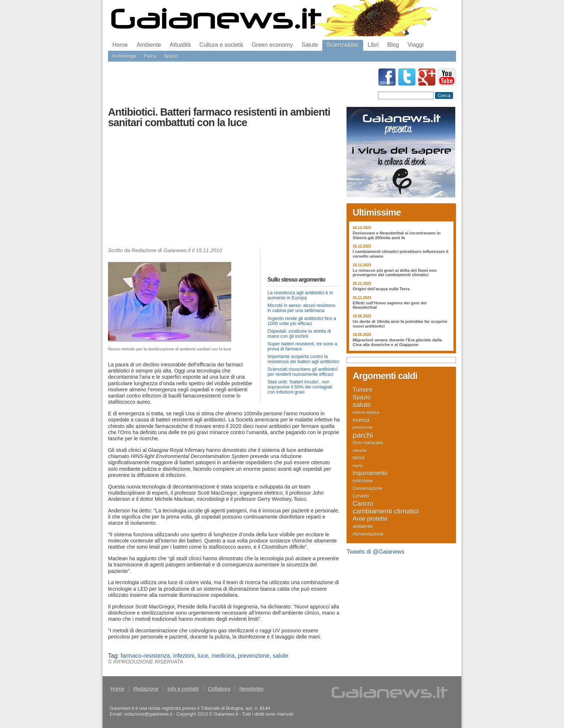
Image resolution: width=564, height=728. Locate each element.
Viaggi (416, 45)
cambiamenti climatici (386, 511)
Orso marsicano (368, 443)
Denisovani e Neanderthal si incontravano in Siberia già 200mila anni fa (397, 235)
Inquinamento (370, 473)
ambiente (363, 526)
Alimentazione (368, 534)
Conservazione (368, 488)
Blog (393, 45)
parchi (363, 435)
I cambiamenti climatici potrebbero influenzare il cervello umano (401, 254)
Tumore (363, 390)
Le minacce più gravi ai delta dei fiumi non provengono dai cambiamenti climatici (395, 273)
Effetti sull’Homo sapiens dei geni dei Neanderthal (390, 305)
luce (203, 656)
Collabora (219, 689)
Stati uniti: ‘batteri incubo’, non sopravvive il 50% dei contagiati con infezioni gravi (300, 387)
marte (358, 466)
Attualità (180, 45)
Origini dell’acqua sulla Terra (381, 289)
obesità (360, 450)
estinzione (363, 481)
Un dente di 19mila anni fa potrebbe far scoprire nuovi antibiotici (400, 324)
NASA (359, 458)
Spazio (171, 56)
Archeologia (124, 56)
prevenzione (254, 656)
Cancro (363, 504)
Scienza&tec (343, 45)
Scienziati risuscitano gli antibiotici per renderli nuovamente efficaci (302, 372)
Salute (310, 45)
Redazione (146, 689)
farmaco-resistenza (145, 656)
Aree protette (370, 519)
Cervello (361, 496)
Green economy (272, 45)
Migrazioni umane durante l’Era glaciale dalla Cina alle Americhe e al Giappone (397, 342)
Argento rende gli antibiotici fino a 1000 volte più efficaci (302, 321)
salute (280, 656)
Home (120, 45)
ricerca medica (366, 412)
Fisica (150, 56)
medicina (223, 656)
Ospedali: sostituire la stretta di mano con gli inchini (299, 334)
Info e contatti (183, 689)
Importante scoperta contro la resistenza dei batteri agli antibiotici (303, 359)
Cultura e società (221, 45)
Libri (373, 45)
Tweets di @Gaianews (375, 552)
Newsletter (252, 689)
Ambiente (149, 45)
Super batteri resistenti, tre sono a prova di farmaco (302, 346)
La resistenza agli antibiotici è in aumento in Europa (300, 295)
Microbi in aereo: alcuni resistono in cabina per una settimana (301, 308)
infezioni (184, 656)
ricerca (361, 420)
